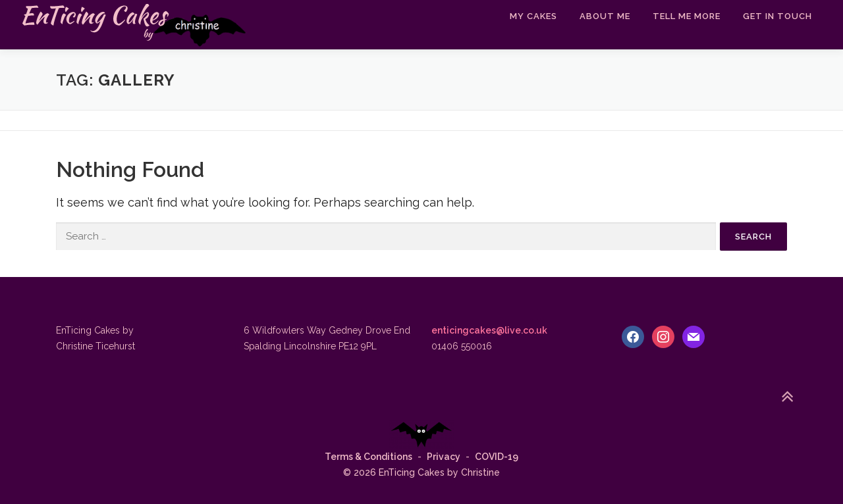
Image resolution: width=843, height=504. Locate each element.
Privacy (444, 457)
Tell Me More (687, 16)
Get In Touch (777, 16)
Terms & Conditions (368, 457)
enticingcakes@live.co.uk (489, 330)
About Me (605, 16)
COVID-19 (497, 457)
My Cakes (533, 16)
